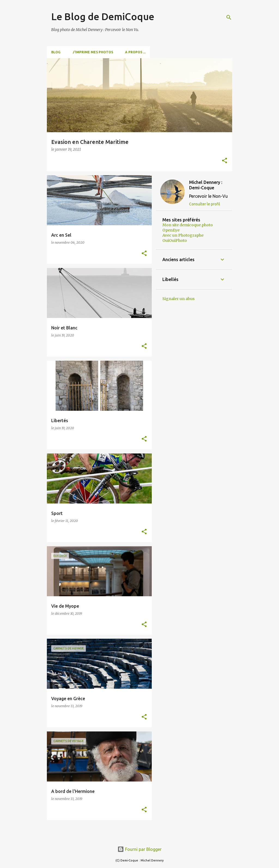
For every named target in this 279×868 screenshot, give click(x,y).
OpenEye (171, 230)
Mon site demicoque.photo (188, 225)
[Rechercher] (229, 17)
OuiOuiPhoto (175, 240)
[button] (225, 161)
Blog (56, 52)
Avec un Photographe (183, 235)
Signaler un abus (178, 299)
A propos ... (135, 52)
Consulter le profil (205, 204)
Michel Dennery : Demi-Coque (206, 185)
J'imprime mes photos (93, 52)
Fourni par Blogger (139, 849)
